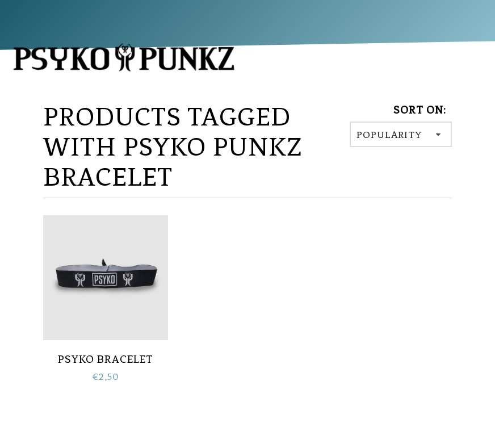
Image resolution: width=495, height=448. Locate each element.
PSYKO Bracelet (106, 359)
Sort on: (420, 110)
